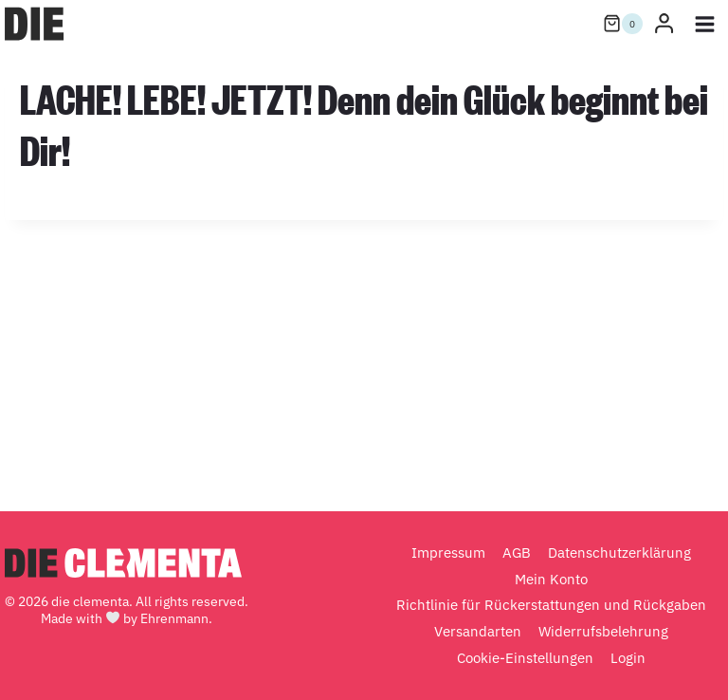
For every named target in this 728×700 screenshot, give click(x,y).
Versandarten (478, 631)
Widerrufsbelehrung (603, 631)
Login (628, 658)
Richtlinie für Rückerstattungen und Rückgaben (551, 605)
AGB (517, 553)
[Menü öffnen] (704, 24)
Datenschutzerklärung (619, 553)
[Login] (664, 24)
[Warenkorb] (623, 24)
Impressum (448, 553)
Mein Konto (551, 579)
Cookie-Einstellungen (525, 658)
